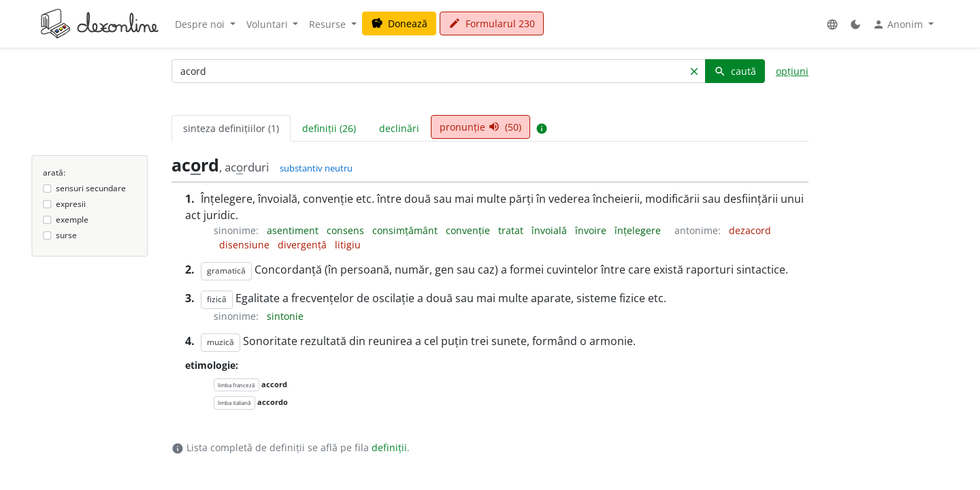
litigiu (348, 245)
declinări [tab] (399, 128)
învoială (551, 230)
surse (66, 235)
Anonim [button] (899, 24)
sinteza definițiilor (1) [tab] (231, 128)
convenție (469, 230)
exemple (72, 219)
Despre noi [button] (201, 24)
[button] (832, 24)
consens (347, 230)
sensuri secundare (91, 188)
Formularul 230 (492, 23)
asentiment (294, 230)
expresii (71, 204)
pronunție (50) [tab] (480, 127)
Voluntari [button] (268, 24)
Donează (399, 23)
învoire (592, 230)
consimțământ (406, 230)
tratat (512, 230)
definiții (389, 447)
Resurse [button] (329, 24)
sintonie (285, 316)
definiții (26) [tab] (329, 128)
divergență (304, 245)
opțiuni (792, 71)
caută (735, 71)
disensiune (246, 245)
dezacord (750, 230)
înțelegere (639, 230)
